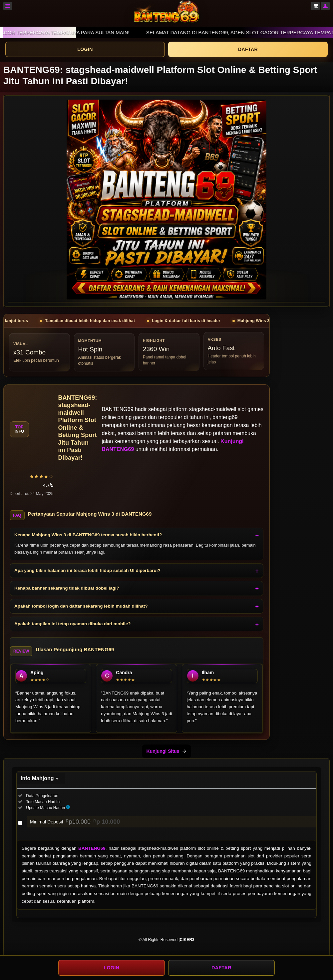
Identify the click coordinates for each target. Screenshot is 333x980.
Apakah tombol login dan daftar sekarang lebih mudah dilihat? (81, 606)
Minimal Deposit (75, 822)
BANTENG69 (92, 848)
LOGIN (85, 49)
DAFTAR (248, 49)
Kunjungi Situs (167, 751)
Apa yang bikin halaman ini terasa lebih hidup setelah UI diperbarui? (87, 570)
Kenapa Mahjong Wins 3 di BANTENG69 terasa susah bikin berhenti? (88, 535)
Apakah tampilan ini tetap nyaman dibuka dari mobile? (73, 624)
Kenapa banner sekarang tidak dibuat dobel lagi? (67, 588)
